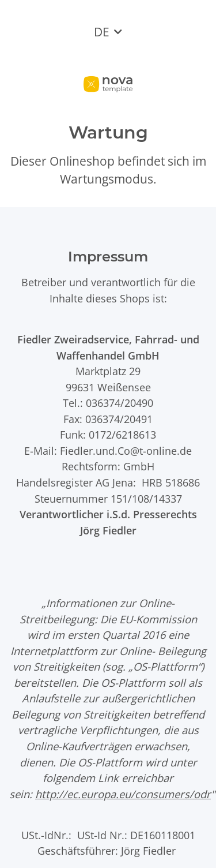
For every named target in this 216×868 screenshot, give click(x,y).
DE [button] (102, 32)
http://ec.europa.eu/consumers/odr (123, 794)
